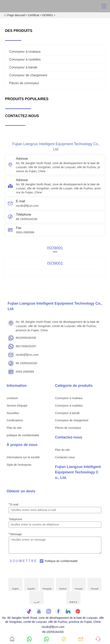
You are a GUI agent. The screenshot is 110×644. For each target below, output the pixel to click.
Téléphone (15, 519)
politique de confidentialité (23, 435)
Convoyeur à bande (23, 67)
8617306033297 (26, 346)
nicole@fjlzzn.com (27, 206)
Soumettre (23, 561)
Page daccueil (16, 15)
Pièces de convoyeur (24, 83)
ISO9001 (48, 15)
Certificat (33, 15)
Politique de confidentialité (61, 561)
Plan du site (14, 428)
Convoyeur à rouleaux (25, 52)
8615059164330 (26, 338)
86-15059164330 (27, 219)
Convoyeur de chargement (28, 75)
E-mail (14, 504)
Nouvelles (13, 413)
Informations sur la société (23, 457)
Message (15, 534)
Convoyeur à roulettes (25, 59)
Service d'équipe (17, 406)
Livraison (12, 398)
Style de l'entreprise (19, 465)
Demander (98, 635)
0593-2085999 (25, 232)
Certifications (15, 420)
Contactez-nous (65, 457)
